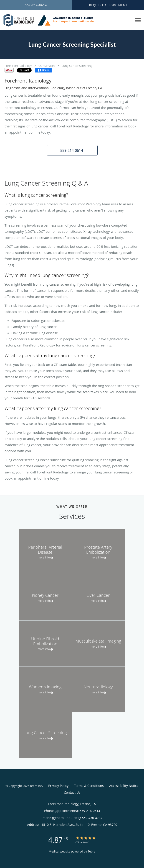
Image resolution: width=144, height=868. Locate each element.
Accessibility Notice (124, 786)
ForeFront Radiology (18, 66)
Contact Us (72, 792)
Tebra (92, 851)
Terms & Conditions (89, 786)
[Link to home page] (66, 20)
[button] (72, 150)
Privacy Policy (58, 786)
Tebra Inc (36, 786)
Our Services (47, 66)
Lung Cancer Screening (77, 66)
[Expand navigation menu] (138, 20)
